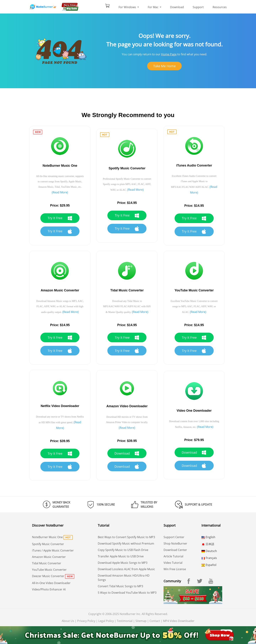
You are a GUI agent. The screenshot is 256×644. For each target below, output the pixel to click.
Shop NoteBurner (175, 543)
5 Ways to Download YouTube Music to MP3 (127, 593)
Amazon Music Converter (49, 557)
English (208, 537)
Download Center (175, 550)
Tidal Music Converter (47, 563)
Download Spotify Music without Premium (126, 543)
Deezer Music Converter (48, 576)
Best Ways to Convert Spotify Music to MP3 (126, 537)
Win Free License (175, 569)
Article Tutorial (173, 556)
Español (209, 565)
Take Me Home (164, 66)
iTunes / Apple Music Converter (53, 550)
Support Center (174, 537)
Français (209, 558)
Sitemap (141, 621)
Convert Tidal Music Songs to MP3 (120, 586)
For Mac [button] (153, 7)
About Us (68, 621)
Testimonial (125, 621)
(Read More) (60, 192)
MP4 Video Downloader (179, 621)
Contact (155, 621)
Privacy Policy (86, 621)
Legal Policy (106, 621)
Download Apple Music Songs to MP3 (123, 563)
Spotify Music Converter (48, 544)
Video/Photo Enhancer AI (49, 589)
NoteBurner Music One (47, 537)
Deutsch (209, 551)
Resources (220, 7)
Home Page (169, 54)
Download (177, 7)
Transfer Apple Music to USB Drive (121, 556)
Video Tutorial (173, 563)
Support (198, 7)
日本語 (208, 544)
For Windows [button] (128, 7)
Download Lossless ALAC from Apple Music (126, 569)
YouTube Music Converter (49, 570)
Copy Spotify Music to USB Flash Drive (123, 550)
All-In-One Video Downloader (51, 583)
